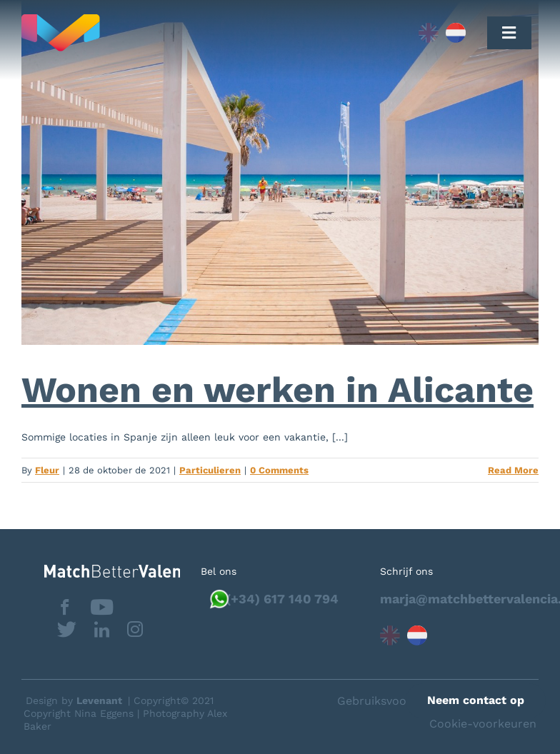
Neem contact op (476, 700)
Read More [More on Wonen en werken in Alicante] (513, 470)
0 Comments (279, 470)
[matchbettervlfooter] (112, 570)
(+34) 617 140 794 (282, 599)
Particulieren (210, 470)
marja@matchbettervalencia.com (459, 599)
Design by (74, 700)
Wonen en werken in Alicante (277, 389)
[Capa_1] (171, 33)
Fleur (47, 470)
